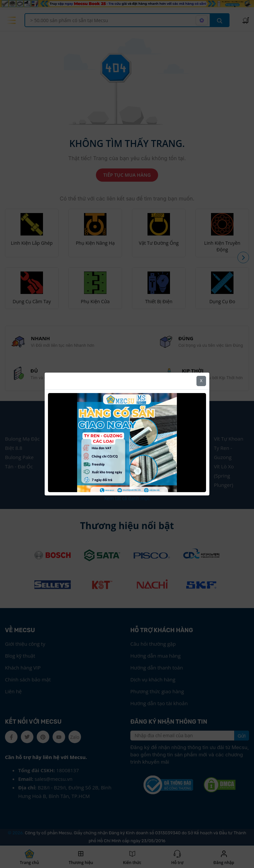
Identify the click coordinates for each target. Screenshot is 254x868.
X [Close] (201, 379)
